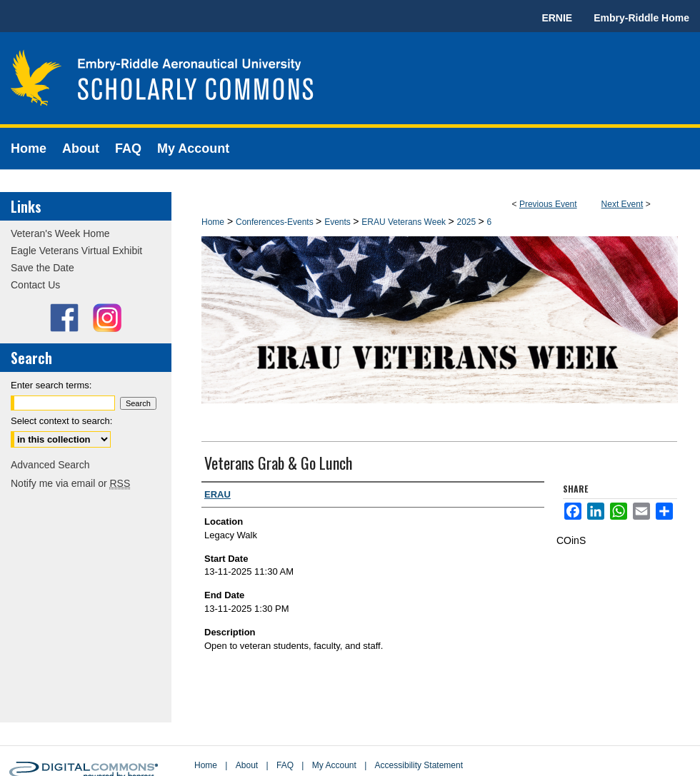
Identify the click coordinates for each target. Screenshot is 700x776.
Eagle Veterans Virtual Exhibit (76, 251)
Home (213, 222)
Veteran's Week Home (60, 233)
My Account (334, 765)
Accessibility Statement (419, 765)
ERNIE (557, 18)
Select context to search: (61, 421)
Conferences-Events (276, 222)
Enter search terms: (51, 385)
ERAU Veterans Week (405, 222)
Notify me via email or (70, 483)
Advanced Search (50, 465)
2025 (467, 222)
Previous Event (548, 204)
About (247, 765)
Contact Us (35, 285)
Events (339, 222)
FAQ (285, 765)
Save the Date (42, 268)
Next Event (622, 204)
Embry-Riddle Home (641, 18)
